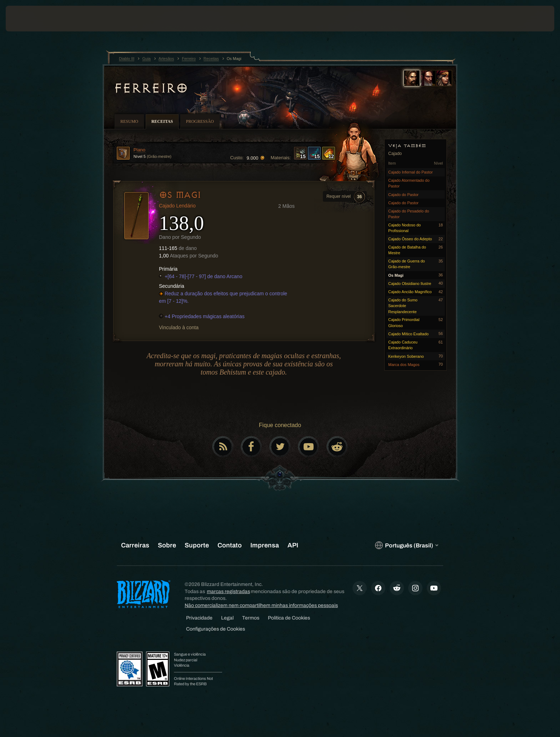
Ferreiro (150, 88)
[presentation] (32, 19)
